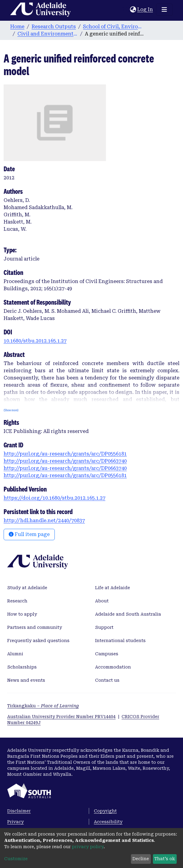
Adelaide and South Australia (128, 614)
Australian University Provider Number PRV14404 (61, 717)
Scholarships (22, 667)
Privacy (16, 822)
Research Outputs (54, 27)
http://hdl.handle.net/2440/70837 (44, 521)
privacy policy (88, 847)
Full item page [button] (29, 534)
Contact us (107, 680)
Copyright (105, 811)
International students (120, 641)
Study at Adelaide (27, 588)
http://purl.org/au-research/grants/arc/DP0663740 (65, 461)
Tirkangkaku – (43, 706)
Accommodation (113, 667)
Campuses (107, 654)
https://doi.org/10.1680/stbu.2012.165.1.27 (54, 498)
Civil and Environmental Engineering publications (48, 34)
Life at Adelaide (113, 588)
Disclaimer (19, 811)
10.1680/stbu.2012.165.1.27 (35, 341)
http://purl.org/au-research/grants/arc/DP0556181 (65, 454)
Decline (141, 859)
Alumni (15, 654)
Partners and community (35, 627)
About (102, 601)
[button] (133, 10)
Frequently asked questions (38, 641)
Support (104, 627)
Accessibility (108, 822)
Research (17, 601)
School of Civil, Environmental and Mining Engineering (113, 27)
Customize (16, 859)
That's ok (165, 859)
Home (17, 27)
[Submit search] (125, 10)
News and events (26, 680)
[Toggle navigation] (164, 10)
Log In (145, 9)
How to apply (22, 614)
